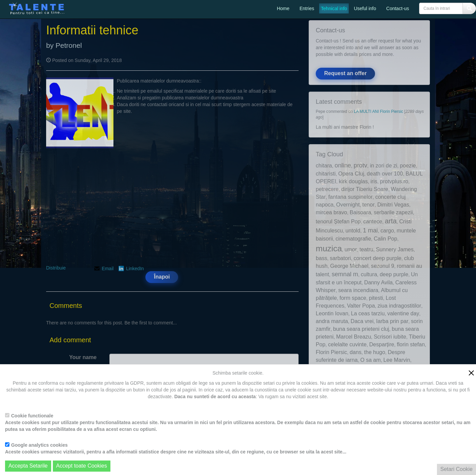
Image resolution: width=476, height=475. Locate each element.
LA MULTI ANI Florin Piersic (379, 112)
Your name (83, 357)
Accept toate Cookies (82, 466)
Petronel (69, 45)
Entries (307, 8)
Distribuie (56, 268)
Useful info (365, 8)
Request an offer (345, 73)
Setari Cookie (456, 469)
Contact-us (398, 8)
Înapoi (162, 277)
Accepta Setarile (28, 466)
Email (108, 268)
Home (283, 8)
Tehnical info (334, 8)
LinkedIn (135, 268)
